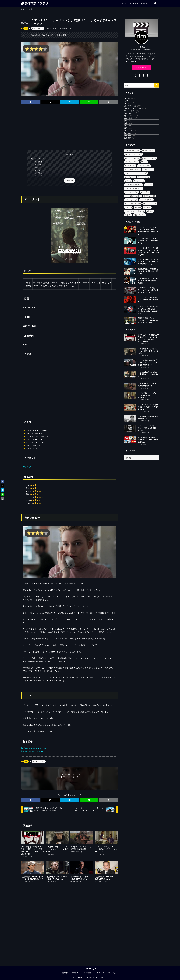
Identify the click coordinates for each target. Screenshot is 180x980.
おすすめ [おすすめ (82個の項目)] (130, 205)
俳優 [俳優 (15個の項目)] (128, 246)
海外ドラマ (133, 152)
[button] (31, 102)
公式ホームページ (141, 67)
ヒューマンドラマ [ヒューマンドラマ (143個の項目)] (134, 227)
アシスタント (39, 159)
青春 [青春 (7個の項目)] (128, 254)
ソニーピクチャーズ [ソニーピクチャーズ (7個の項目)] (134, 224)
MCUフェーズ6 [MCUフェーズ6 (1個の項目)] (132, 201)
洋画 (26, 28)
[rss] (93, 969)
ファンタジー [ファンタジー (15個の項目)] (131, 231)
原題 (39, 165)
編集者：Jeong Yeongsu (33, 751)
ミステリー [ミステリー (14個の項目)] (150, 235)
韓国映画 (132, 176)
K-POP (132, 104)
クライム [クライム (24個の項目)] (148, 208)
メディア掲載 (87, 973)
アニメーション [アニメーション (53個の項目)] (133, 208)
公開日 (40, 167)
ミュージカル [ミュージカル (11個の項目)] (147, 239)
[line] (139, 75)
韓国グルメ (133, 162)
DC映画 (132, 100)
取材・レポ (133, 128)
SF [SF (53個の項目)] (144, 201)
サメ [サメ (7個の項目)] (128, 220)
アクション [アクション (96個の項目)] (144, 205)
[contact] (147, 75)
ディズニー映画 (135, 114)
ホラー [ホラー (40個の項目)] (145, 231)
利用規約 (97, 973)
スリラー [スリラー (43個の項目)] (139, 220)
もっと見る (70, 180)
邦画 (131, 157)
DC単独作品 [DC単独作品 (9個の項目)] (148, 190)
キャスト (41, 176)
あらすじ (41, 162)
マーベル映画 (134, 123)
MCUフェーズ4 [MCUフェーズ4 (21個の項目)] (132, 197)
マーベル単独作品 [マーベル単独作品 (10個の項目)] (133, 235)
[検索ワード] (141, 85)
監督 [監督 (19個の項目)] (150, 250)
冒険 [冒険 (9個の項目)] (138, 246)
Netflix (132, 109)
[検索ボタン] (155, 3)
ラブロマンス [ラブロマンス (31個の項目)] (150, 243)
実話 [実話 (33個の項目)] (147, 246)
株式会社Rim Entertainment (34, 748)
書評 (130, 143)
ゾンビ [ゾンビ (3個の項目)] (149, 224)
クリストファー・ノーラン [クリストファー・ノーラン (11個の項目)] (136, 212)
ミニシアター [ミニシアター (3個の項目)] (131, 239)
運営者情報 (65, 973)
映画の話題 (133, 138)
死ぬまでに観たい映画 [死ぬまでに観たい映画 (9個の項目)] (134, 250)
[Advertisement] (70, 127)
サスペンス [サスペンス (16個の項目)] (144, 216)
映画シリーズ (134, 133)
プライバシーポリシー (111, 973)
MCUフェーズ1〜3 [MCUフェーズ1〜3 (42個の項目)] (134, 193)
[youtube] (143, 75)
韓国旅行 (133, 171)
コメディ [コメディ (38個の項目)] (130, 216)
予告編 (40, 173)
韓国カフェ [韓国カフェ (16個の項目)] (140, 254)
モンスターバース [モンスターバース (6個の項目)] (133, 243)
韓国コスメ (133, 166)
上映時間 (41, 170)
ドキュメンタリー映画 (138, 119)
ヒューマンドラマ (38, 28)
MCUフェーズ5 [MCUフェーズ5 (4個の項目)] (149, 197)
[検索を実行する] (157, 85)
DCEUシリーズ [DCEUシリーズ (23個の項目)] (132, 190)
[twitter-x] (136, 75)
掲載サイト (76, 973)
